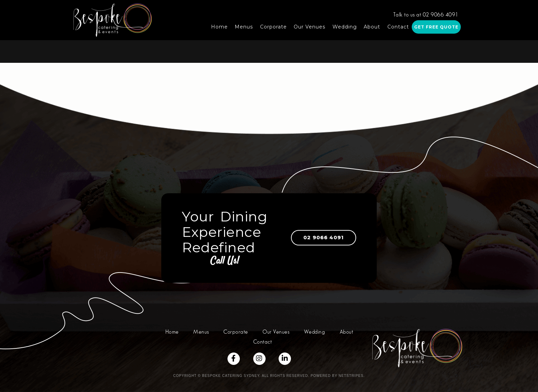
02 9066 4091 (317, 237)
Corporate (273, 27)
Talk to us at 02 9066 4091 (426, 15)
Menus (244, 27)
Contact (398, 27)
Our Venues (309, 27)
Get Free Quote (436, 27)
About (372, 27)
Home (219, 27)
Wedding (345, 27)
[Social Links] (234, 359)
